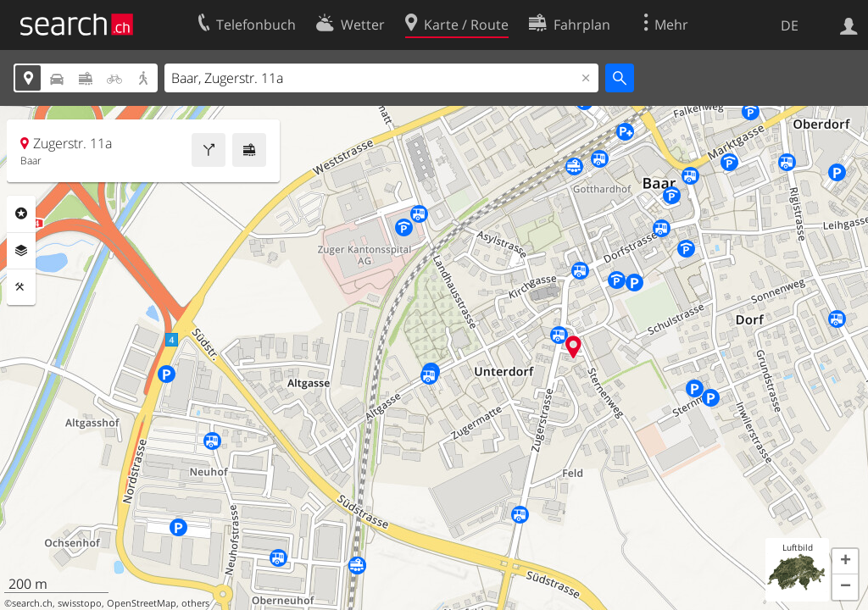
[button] (845, 562)
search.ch (32, 603)
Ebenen (21, 251)
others (195, 603)
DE (790, 25)
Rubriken (21, 213)
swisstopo (80, 603)
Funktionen (21, 287)
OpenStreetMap (142, 603)
